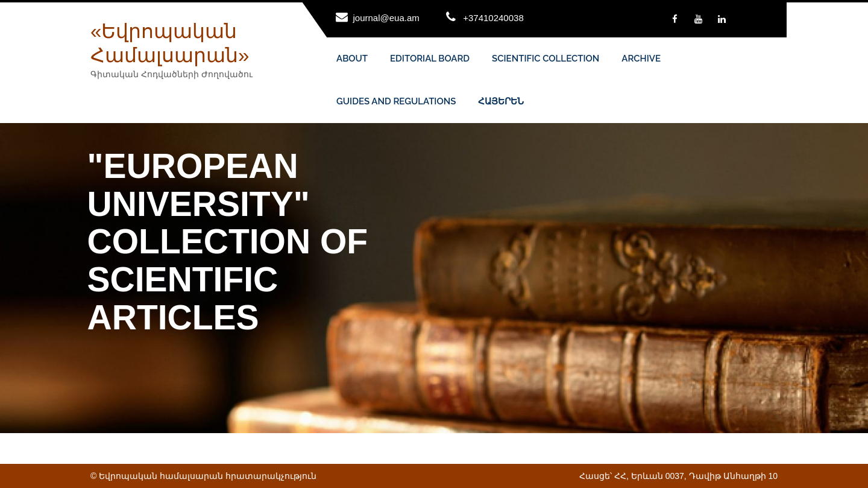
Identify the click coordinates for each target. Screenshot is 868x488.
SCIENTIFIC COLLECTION (546, 59)
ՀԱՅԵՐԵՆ (501, 101)
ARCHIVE (641, 59)
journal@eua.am (386, 18)
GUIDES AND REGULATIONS (396, 101)
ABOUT (352, 59)
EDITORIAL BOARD (430, 59)
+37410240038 (493, 18)
